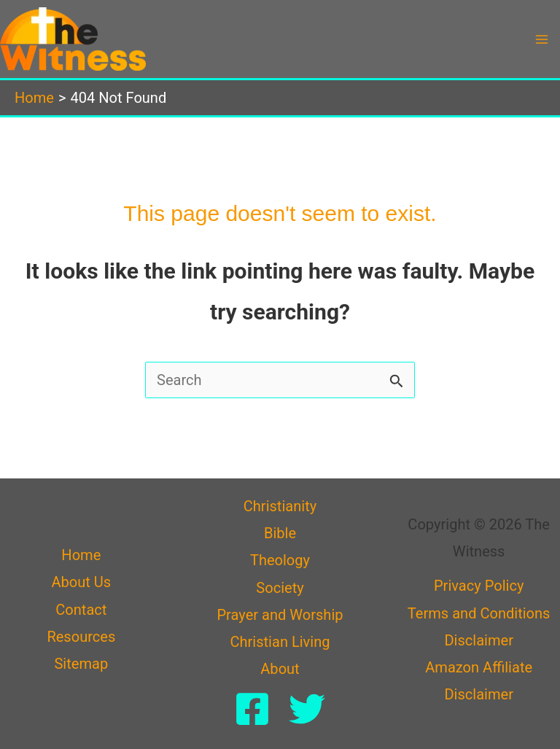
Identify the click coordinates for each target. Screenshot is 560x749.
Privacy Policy (479, 586)
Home (81, 555)
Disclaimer (479, 640)
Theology (280, 560)
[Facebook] (252, 709)
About (280, 669)
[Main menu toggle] (542, 39)
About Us (81, 582)
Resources (81, 637)
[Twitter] (307, 709)
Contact (81, 610)
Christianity (280, 506)
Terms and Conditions (479, 613)
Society (280, 588)
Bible (280, 533)
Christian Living (280, 642)
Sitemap (81, 664)
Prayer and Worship (280, 615)
